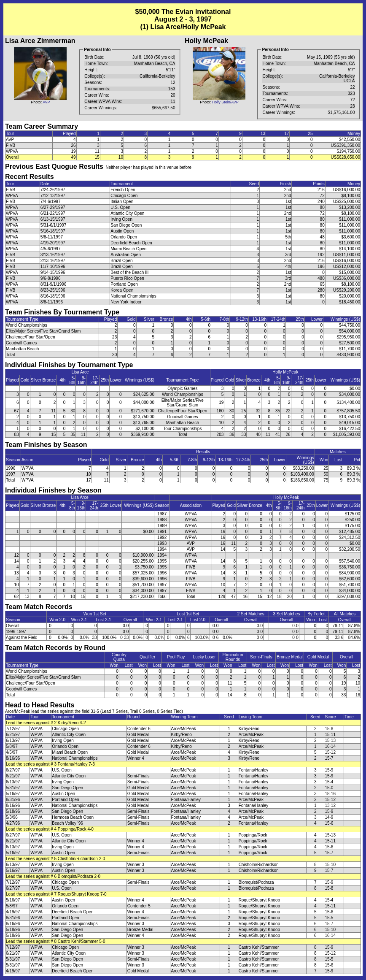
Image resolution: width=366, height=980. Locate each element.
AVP (46, 102)
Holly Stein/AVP (225, 102)
